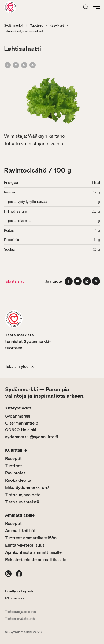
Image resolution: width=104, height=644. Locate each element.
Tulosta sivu (14, 281)
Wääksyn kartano (47, 136)
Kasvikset (57, 25)
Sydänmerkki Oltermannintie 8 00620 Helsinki (22, 423)
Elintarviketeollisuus (25, 545)
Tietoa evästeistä (22, 502)
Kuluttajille (16, 450)
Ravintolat (15, 473)
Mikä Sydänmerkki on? (27, 487)
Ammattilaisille (20, 515)
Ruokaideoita (18, 480)
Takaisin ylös (19, 367)
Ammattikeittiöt (20, 531)
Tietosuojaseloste (23, 495)
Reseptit (13, 458)
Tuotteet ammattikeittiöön (31, 538)
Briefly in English (19, 591)
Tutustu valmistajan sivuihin (34, 143)
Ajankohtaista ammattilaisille (33, 552)
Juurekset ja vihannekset (25, 31)
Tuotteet (36, 25)
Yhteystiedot (18, 408)
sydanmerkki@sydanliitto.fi (31, 437)
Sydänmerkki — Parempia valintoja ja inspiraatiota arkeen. (45, 393)
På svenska (15, 598)
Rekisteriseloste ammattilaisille (36, 560)
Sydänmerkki (14, 25)
